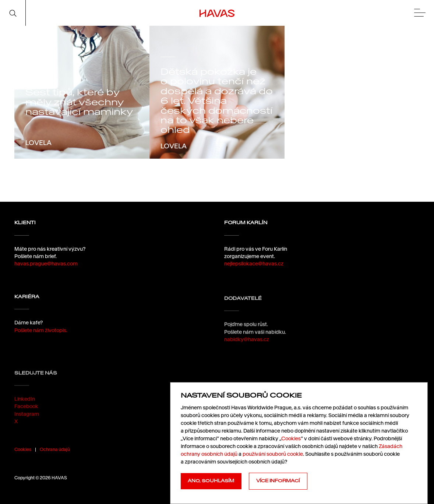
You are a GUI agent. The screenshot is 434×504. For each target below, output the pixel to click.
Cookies (23, 449)
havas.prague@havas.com (46, 264)
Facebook (26, 419)
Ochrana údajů (55, 449)
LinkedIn (25, 412)
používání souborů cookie (273, 454)
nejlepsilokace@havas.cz (254, 264)
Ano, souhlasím (211, 481)
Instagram (27, 426)
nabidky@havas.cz (247, 346)
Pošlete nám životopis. (41, 333)
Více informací (278, 481)
